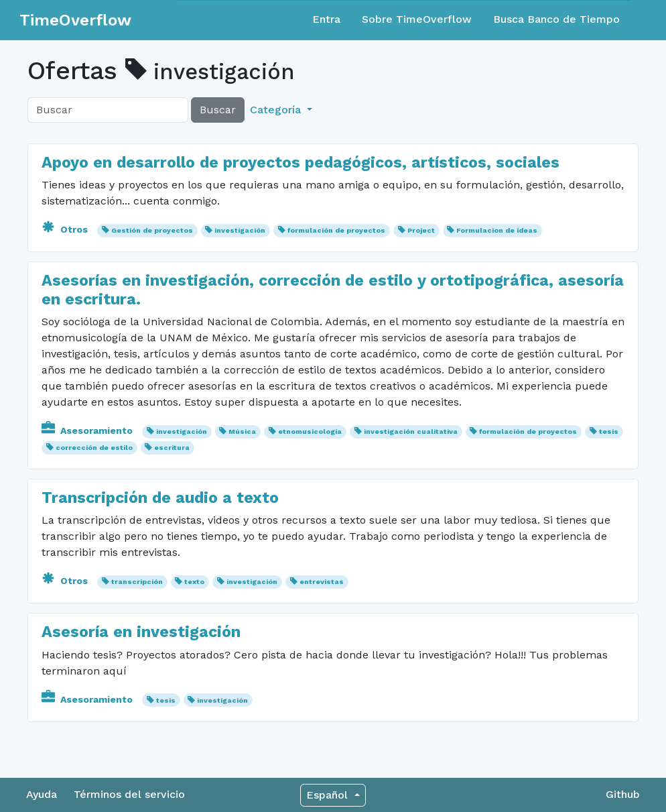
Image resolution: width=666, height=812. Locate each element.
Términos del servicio (129, 794)
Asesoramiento (88, 430)
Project (421, 230)
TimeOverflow (75, 20)
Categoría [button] (277, 110)
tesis (609, 431)
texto (194, 582)
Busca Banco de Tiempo (556, 19)
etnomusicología (310, 431)
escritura (172, 448)
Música (242, 431)
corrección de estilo (94, 448)
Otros (66, 229)
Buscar (218, 110)
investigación (240, 230)
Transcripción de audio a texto (160, 498)
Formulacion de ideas (497, 230)
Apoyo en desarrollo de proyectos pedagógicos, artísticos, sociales (301, 162)
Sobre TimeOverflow (417, 19)
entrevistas (322, 582)
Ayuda (42, 794)
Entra (326, 19)
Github (623, 794)
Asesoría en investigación (141, 632)
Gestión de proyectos (152, 230)
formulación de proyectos (336, 230)
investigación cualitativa (411, 431)
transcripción (137, 582)
